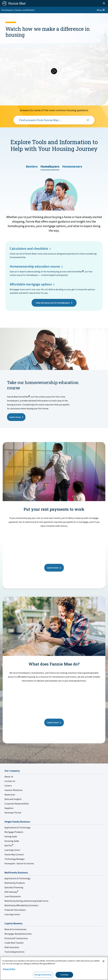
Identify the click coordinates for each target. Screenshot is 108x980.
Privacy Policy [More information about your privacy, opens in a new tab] (9, 969)
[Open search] (104, 3)
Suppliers (9, 808)
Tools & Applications (14, 952)
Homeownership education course (35, 266)
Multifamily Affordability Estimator (22, 905)
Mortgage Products (14, 832)
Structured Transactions (16, 938)
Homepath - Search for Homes (19, 863)
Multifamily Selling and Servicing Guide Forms (26, 901)
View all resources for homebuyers (53, 303)
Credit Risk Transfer (14, 943)
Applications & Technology (17, 827)
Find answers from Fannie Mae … (41, 120)
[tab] (32, 165)
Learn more (15, 417)
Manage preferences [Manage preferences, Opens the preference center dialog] (43, 975)
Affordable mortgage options (31, 284)
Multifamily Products (15, 883)
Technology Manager (15, 859)
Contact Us (10, 781)
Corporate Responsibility (17, 804)
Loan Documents (13, 896)
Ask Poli (9, 845)
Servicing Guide (12, 841)
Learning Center (12, 850)
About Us (9, 777)
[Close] (103, 961)
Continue (64, 975)
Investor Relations (13, 790)
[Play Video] (54, 71)
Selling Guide (11, 836)
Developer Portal (13, 813)
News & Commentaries (15, 929)
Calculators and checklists (29, 249)
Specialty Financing (14, 887)
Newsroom (10, 795)
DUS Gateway (11, 892)
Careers (8, 786)
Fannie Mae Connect (14, 854)
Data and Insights (13, 799)
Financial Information (15, 910)
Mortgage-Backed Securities (18, 934)
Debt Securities (12, 947)
